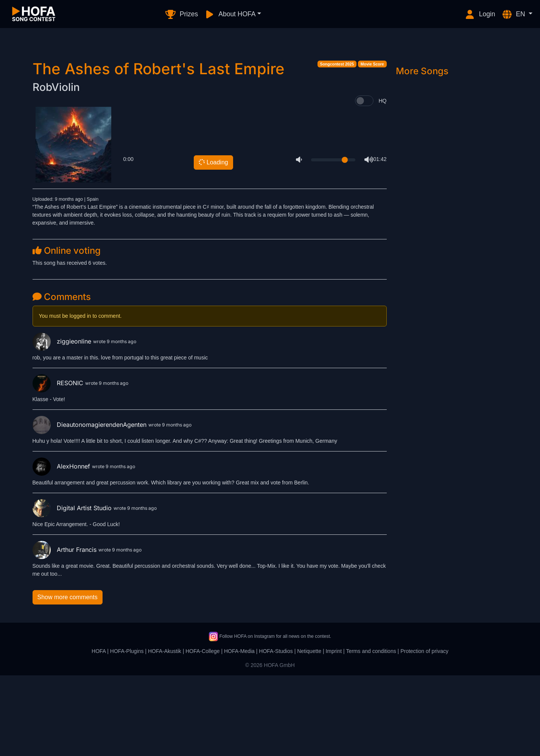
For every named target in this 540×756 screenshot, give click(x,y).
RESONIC (59, 464)
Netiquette (309, 732)
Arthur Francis (65, 630)
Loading (213, 243)
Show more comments (68, 678)
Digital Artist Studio (73, 589)
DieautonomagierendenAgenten (90, 505)
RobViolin (56, 168)
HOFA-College (202, 732)
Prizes (181, 14)
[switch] (364, 181)
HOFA (99, 732)
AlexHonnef (62, 547)
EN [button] (514, 14)
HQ (383, 181)
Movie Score (372, 145)
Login (480, 14)
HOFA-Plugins (127, 732)
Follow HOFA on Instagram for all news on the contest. (270, 717)
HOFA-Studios (276, 732)
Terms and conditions (371, 732)
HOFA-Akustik (165, 732)
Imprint (334, 732)
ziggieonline (63, 422)
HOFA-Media (239, 732)
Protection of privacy (424, 732)
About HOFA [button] (230, 14)
